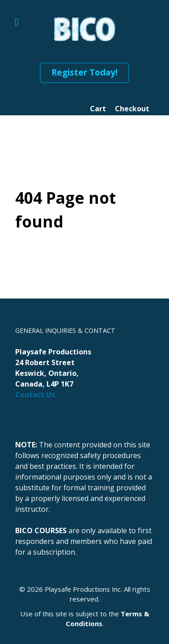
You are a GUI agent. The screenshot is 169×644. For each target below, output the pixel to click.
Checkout (132, 109)
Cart (98, 109)
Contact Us (35, 395)
